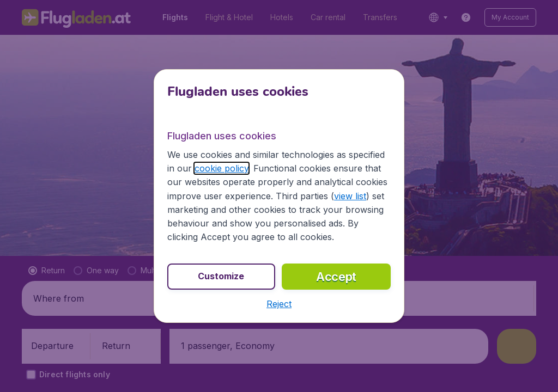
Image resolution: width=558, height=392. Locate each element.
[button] (279, 304)
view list (350, 196)
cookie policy (222, 168)
